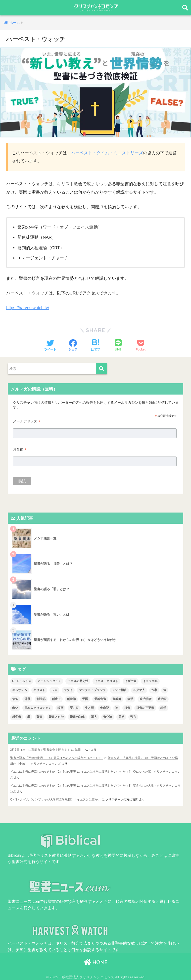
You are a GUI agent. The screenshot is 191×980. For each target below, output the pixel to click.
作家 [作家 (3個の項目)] (154, 690)
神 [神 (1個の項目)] (117, 708)
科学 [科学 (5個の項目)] (163, 708)
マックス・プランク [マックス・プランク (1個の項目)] (92, 690)
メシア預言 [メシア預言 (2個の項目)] (119, 690)
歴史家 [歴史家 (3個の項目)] (74, 708)
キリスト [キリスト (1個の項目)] (39, 690)
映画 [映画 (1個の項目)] (60, 708)
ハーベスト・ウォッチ (28, 941)
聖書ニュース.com (24, 900)
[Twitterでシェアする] (50, 346)
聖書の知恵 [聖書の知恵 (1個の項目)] (77, 717)
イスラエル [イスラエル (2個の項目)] (150, 681)
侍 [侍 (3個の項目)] (165, 690)
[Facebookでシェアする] (73, 346)
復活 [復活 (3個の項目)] (130, 699)
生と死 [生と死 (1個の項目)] (89, 708)
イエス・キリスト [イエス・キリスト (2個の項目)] (106, 681)
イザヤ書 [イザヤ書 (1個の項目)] (131, 681)
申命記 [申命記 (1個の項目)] (104, 708)
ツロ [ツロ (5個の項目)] (54, 690)
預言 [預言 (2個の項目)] (133, 717)
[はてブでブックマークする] (95, 346)
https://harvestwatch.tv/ (28, 308)
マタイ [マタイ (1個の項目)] (68, 690)
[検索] (102, 369)
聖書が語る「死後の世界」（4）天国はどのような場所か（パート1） (57, 757)
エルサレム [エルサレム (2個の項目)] (20, 690)
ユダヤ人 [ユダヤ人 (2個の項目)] (139, 690)
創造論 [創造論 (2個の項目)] (71, 699)
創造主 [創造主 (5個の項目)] (56, 699)
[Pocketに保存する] (141, 346)
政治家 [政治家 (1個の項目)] (162, 699)
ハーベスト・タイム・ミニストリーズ (107, 153)
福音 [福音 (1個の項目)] (127, 708)
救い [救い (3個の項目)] (15, 708)
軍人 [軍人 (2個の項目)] (94, 717)
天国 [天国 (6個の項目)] (85, 699)
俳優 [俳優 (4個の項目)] (27, 699)
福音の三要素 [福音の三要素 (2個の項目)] (145, 708)
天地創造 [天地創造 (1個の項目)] (100, 699)
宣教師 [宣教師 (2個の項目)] (117, 699)
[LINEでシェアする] (118, 345)
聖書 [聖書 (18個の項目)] (40, 717)
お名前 (20, 449)
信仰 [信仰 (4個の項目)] (15, 699)
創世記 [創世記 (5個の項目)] (41, 699)
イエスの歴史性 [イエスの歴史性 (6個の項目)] (78, 681)
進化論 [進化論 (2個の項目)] (108, 717)
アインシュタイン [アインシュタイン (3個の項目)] (49, 681)
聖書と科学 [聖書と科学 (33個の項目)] (56, 717)
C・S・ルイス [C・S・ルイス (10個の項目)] (22, 681)
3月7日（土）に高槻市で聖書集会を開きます (40, 749)
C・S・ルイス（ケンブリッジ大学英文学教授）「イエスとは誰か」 (56, 798)
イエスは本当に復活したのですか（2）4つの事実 (43, 771)
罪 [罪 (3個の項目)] (29, 717)
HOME (95, 960)
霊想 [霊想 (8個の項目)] (121, 717)
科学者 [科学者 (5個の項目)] (17, 717)
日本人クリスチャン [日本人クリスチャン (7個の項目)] (38, 708)
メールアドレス (27, 421)
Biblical (14, 854)
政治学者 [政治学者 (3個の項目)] (145, 699)
